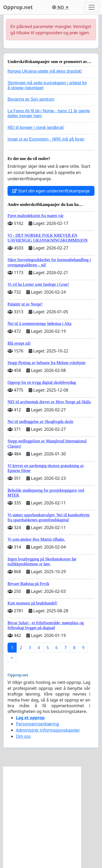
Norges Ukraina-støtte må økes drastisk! (45, 71)
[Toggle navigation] (92, 7)
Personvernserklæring (37, 724)
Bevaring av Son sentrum (31, 99)
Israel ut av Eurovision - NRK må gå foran (46, 139)
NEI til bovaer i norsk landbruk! (36, 127)
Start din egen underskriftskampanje (51, 191)
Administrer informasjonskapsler (48, 730)
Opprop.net (18, 7)
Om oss (23, 736)
